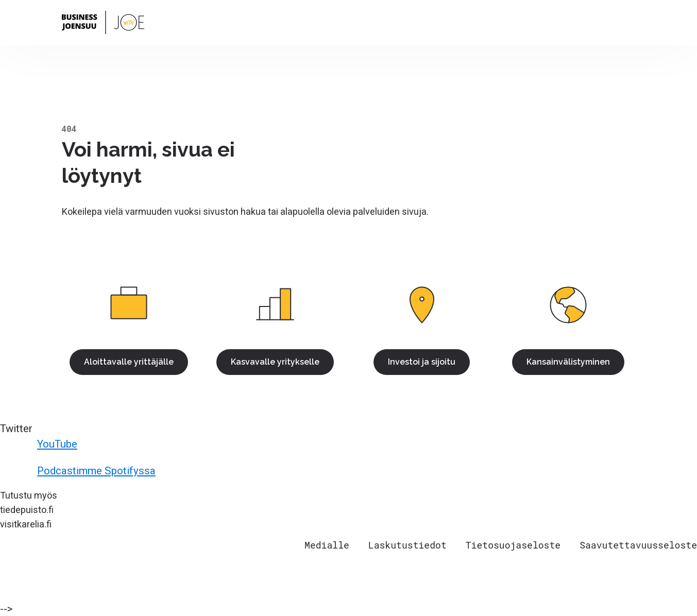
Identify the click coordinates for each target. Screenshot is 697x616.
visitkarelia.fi (26, 524)
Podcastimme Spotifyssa (79, 471)
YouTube (40, 444)
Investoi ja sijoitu (422, 362)
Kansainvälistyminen (568, 362)
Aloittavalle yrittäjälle (129, 362)
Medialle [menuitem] (327, 545)
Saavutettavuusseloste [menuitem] (638, 545)
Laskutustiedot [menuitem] (407, 545)
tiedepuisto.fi (27, 510)
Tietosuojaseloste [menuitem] (513, 545)
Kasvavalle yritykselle (275, 362)
